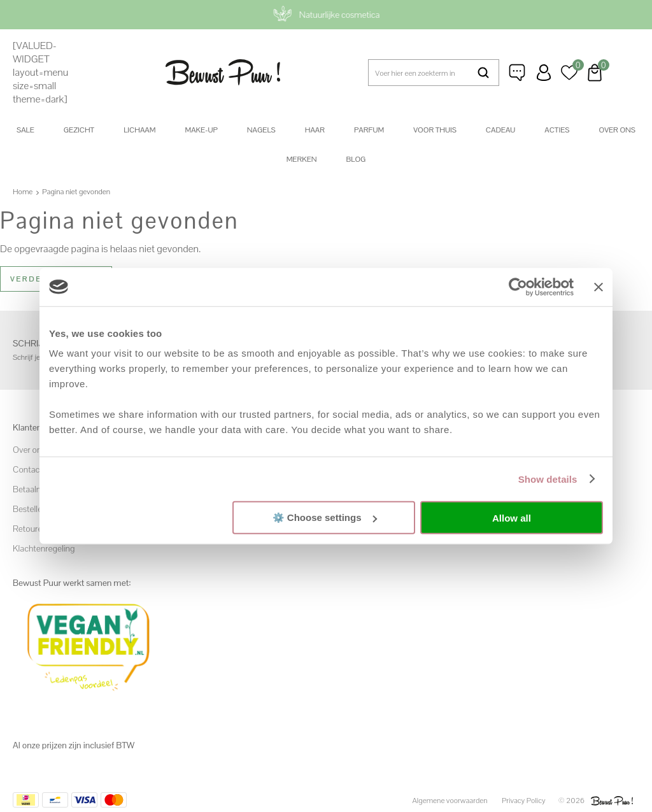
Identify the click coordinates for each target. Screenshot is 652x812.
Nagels (261, 130)
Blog (356, 159)
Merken (302, 159)
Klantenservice (518, 73)
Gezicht (79, 130)
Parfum (369, 130)
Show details (548, 479)
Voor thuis (435, 130)
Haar (315, 130)
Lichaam (139, 130)
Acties (557, 130)
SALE (25, 130)
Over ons (617, 130)
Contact (28, 469)
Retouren (30, 529)
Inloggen (544, 73)
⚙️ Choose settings (325, 517)
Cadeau (500, 130)
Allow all (512, 517)
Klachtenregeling (44, 548)
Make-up (201, 130)
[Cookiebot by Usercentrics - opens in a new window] (518, 287)
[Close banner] (599, 287)
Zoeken (484, 73)
